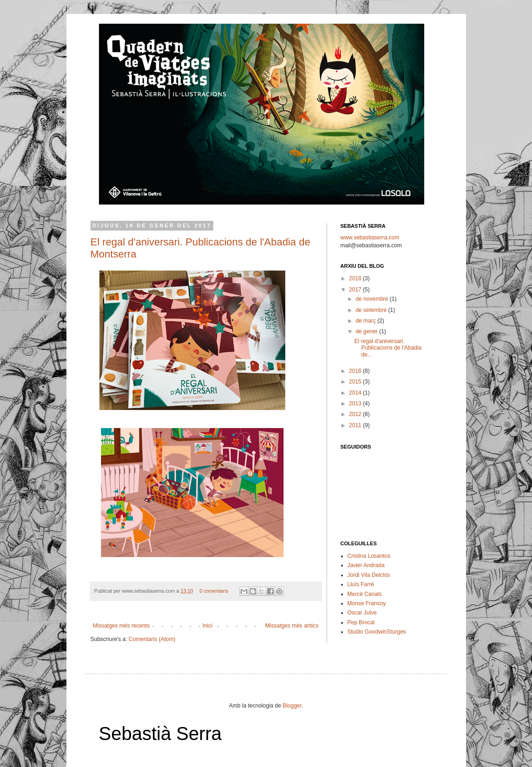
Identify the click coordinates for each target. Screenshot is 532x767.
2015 (356, 382)
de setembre (372, 310)
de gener (367, 331)
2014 (356, 393)
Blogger (292, 706)
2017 (356, 290)
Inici (207, 626)
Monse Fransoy (367, 603)
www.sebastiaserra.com (370, 238)
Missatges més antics (292, 626)
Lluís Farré (361, 584)
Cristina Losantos (369, 556)
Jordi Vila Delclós (369, 575)
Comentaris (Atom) (152, 639)
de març (366, 321)
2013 (356, 403)
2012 (356, 414)
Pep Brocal (361, 622)
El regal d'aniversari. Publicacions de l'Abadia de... (388, 348)
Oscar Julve (362, 613)
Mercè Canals (365, 594)
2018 (356, 278)
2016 (356, 371)
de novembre (372, 299)
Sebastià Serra (161, 734)
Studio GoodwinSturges (377, 632)
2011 (356, 425)
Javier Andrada (366, 565)
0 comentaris (214, 591)
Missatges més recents (122, 626)
